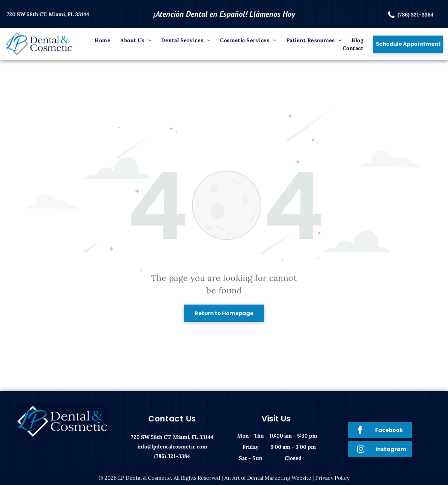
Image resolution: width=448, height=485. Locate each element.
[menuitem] (102, 40)
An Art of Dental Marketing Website (268, 478)
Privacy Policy (332, 478)
